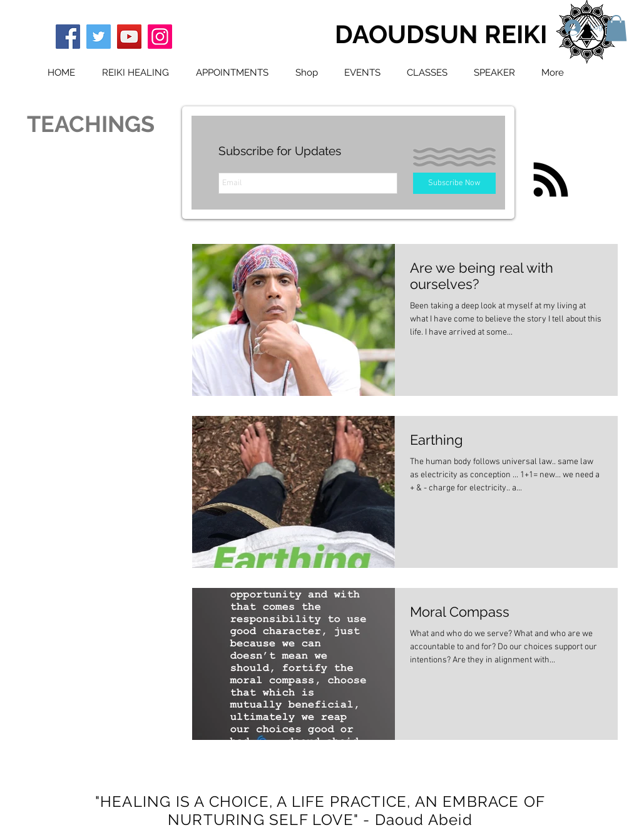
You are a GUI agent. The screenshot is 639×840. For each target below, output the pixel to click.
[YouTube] (129, 37)
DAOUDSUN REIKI (441, 34)
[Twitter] (99, 37)
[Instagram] (160, 37)
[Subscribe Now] (454, 183)
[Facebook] (68, 37)
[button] (616, 28)
